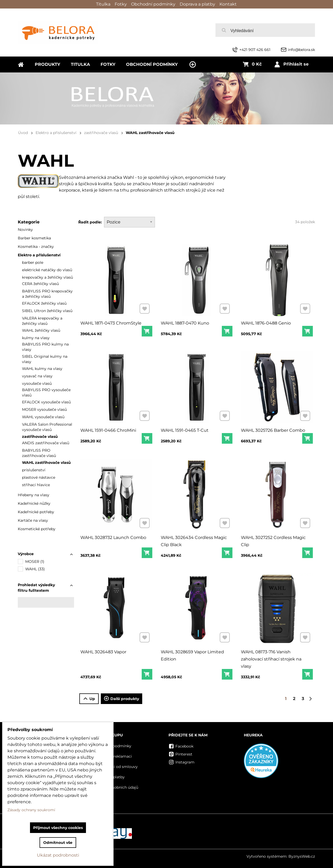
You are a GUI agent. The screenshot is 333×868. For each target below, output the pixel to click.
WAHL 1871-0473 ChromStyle (111, 322)
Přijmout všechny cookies (58, 828)
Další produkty (122, 699)
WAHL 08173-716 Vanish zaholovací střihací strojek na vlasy (271, 657)
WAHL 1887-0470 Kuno (185, 322)
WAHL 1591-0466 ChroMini (108, 429)
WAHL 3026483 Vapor (104, 651)
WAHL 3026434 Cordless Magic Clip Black (194, 539)
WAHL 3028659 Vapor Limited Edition (192, 654)
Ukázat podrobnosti (58, 855)
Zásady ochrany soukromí (31, 810)
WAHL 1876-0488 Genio (266, 322)
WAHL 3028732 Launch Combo (113, 536)
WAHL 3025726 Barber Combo (273, 429)
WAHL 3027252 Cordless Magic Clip (274, 539)
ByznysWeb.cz (302, 856)
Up (89, 699)
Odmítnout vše (58, 843)
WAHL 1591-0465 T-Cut (185, 429)
